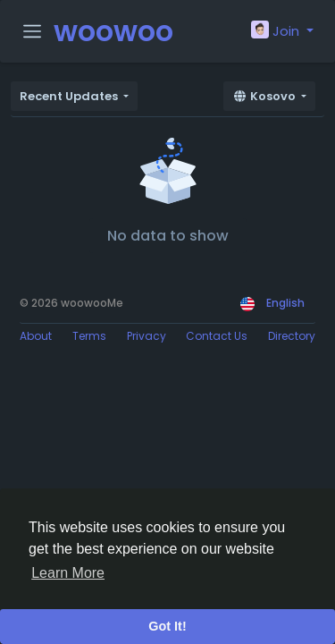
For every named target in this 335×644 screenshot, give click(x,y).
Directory (292, 336)
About (36, 336)
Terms (89, 336)
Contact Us (217, 336)
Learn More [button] (68, 573)
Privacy (147, 336)
